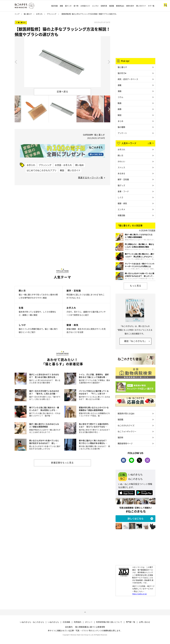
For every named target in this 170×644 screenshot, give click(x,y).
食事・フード (123, 191)
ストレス (121, 167)
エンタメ (95, 6)
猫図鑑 (112, 6)
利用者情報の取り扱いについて (109, 622)
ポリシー (89, 622)
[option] (62, 62)
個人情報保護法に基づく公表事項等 (90, 627)
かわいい (121, 161)
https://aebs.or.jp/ (140, 594)
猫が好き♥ (122, 73)
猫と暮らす (28, 14)
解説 (62, 170)
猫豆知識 (54, 6)
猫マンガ (68, 6)
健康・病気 (122, 203)
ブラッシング (52, 14)
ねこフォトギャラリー (127, 431)
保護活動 (121, 215)
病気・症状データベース (128, 79)
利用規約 (78, 622)
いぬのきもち (53, 622)
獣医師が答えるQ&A (126, 413)
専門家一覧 (131, 622)
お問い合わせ (144, 622)
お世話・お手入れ (63, 165)
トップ (17, 14)
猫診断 (120, 437)
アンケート (122, 133)
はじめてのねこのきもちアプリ (42, 170)
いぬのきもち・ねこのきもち (32, 622)
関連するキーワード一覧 (91, 177)
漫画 (120, 91)
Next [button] (109, 62)
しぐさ (120, 197)
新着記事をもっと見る (62, 463)
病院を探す (130, 6)
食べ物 (76, 6)
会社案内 (69, 627)
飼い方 (120, 155)
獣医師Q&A (120, 6)
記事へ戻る (62, 91)
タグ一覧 (151, 6)
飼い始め (80, 165)
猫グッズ (121, 185)
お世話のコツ (85, 6)
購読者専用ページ (125, 443)
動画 (120, 103)
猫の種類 (121, 127)
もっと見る (136, 286)
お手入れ (39, 14)
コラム (120, 97)
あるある (121, 173)
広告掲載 (66, 622)
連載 (61, 6)
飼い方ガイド (141, 6)
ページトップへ (85, 612)
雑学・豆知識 (123, 179)
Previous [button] (16, 62)
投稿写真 (104, 6)
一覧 (150, 143)
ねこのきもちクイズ (126, 425)
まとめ (120, 121)
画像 (120, 109)
